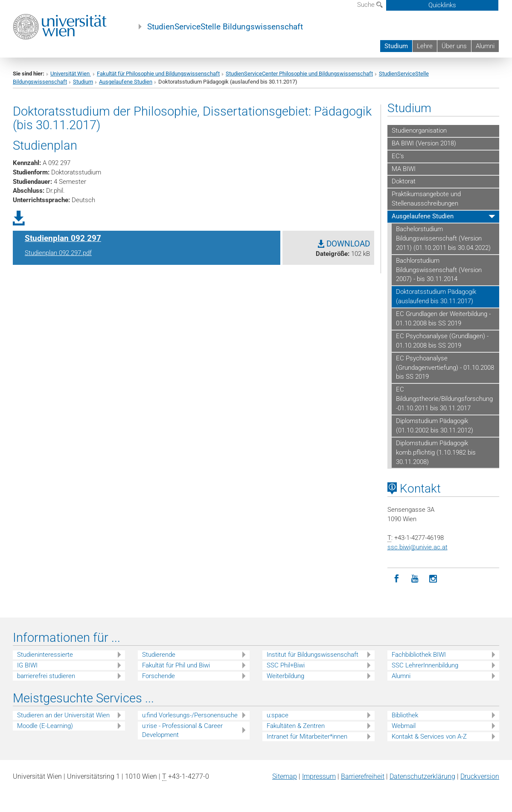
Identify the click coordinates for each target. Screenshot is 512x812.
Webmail (404, 726)
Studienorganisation (419, 130)
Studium (396, 46)
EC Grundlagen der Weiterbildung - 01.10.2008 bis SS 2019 (443, 319)
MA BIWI (404, 169)
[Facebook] (397, 579)
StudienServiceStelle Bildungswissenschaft (225, 27)
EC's (398, 156)
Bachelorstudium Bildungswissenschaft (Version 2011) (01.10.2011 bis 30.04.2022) (443, 238)
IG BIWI (27, 665)
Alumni (485, 46)
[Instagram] (433, 579)
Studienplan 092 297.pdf (58, 253)
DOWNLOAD (344, 244)
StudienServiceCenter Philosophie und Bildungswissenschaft (299, 74)
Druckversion (480, 776)
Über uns (454, 46)
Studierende (159, 655)
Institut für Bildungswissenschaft (313, 655)
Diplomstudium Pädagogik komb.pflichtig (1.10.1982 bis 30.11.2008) (436, 452)
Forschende (159, 676)
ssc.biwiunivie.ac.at (417, 547)
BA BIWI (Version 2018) (424, 143)
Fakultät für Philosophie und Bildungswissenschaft (158, 74)
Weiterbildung (285, 676)
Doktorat (404, 181)
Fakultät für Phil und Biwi (176, 665)
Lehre (425, 46)
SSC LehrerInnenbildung (425, 665)
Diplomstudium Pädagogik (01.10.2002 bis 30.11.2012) (435, 426)
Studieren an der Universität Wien (63, 715)
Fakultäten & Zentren (296, 726)
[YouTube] (415, 579)
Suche (370, 5)
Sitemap (285, 776)
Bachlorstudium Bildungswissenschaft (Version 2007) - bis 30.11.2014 (439, 270)
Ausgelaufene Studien (126, 82)
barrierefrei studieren (46, 676)
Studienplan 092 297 (63, 238)
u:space (278, 715)
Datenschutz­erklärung (422, 776)
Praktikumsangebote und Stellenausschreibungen (426, 199)
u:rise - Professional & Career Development (182, 730)
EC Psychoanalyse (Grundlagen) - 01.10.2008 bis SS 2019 (442, 341)
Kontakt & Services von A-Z (429, 737)
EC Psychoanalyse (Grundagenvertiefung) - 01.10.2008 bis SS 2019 (445, 368)
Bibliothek (405, 715)
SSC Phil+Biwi (286, 665)
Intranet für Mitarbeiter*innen (307, 737)
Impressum (319, 776)
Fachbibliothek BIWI (419, 655)
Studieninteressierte (45, 655)
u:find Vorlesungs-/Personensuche (190, 715)
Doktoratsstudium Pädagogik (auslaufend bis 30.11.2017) (436, 296)
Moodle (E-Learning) (45, 726)
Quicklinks (442, 5)
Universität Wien (71, 74)
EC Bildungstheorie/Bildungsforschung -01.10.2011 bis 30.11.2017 (444, 399)
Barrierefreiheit (363, 776)
